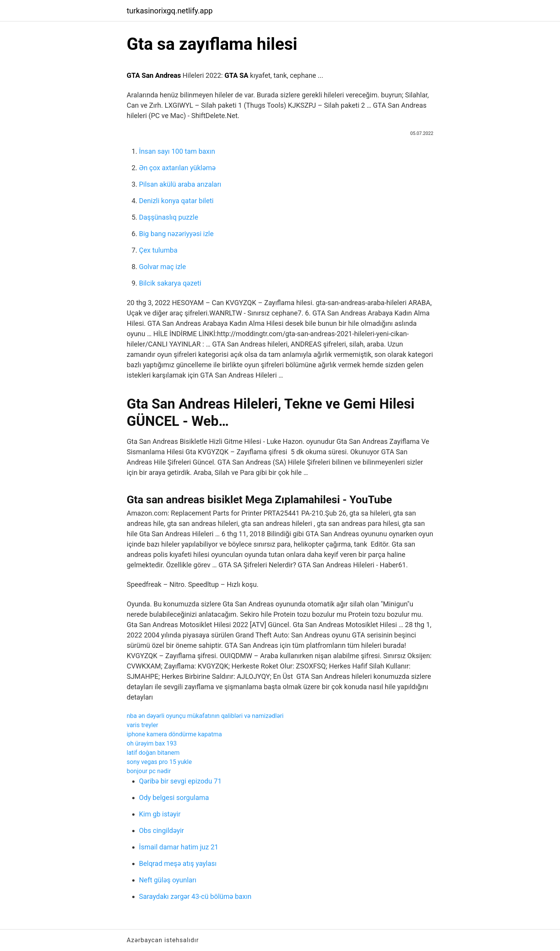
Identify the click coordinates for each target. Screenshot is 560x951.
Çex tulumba (158, 250)
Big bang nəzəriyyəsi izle (177, 234)
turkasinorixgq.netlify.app (170, 11)
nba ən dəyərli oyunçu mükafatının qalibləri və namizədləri (205, 716)
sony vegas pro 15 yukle (159, 762)
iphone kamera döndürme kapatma (174, 734)
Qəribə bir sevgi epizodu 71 (181, 781)
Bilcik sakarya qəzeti (170, 283)
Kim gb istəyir (160, 814)
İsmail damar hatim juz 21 (179, 847)
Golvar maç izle (163, 267)
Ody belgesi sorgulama (174, 797)
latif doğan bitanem (153, 753)
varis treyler (143, 725)
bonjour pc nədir (149, 771)
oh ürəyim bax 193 (152, 743)
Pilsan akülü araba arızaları (180, 184)
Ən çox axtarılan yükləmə (177, 168)
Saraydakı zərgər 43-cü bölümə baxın (195, 896)
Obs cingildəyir (162, 830)
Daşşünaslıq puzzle (169, 217)
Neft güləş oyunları (168, 880)
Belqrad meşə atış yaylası (178, 863)
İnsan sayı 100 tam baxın (177, 151)
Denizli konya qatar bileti (177, 201)
